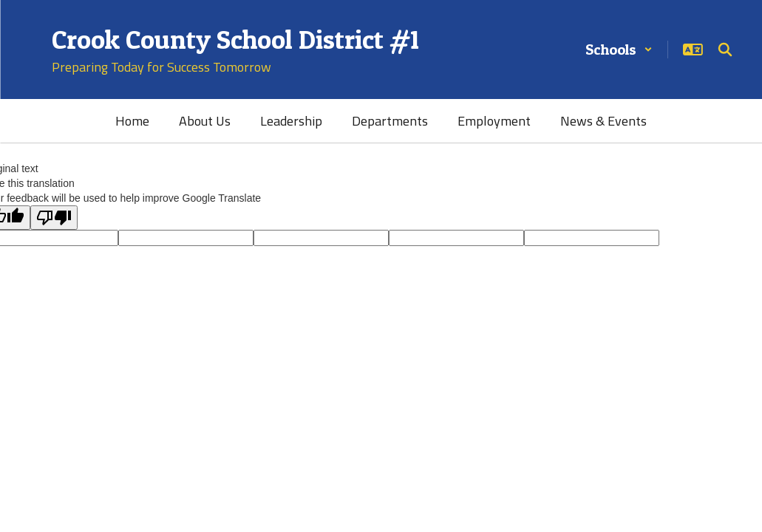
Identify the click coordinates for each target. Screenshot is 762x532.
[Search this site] (725, 50)
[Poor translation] (54, 218)
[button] (619, 50)
